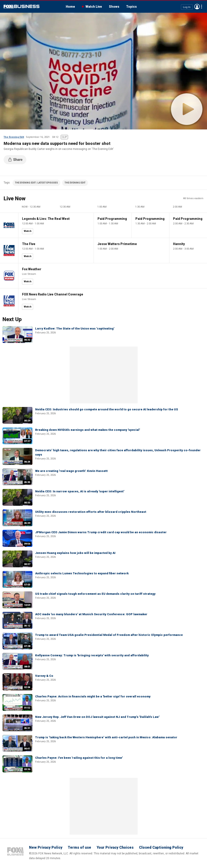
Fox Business (22, 7)
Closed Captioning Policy (161, 847)
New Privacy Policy (46, 847)
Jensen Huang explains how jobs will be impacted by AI (75, 553)
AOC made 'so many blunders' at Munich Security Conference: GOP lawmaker (91, 614)
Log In (187, 7)
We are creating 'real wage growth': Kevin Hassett (71, 471)
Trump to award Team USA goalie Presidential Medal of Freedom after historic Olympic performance (109, 635)
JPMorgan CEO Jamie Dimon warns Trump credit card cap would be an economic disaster (101, 532)
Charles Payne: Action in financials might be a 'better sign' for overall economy (93, 696)
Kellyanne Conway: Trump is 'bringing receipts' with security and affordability (92, 655)
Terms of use (79, 847)
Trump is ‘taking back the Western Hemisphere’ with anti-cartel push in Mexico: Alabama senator (106, 737)
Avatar (197, 7)
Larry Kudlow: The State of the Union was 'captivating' (75, 329)
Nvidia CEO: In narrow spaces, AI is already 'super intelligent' (80, 491)
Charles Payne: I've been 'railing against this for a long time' (79, 758)
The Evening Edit (14, 137)
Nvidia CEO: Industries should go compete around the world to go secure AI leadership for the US (107, 409)
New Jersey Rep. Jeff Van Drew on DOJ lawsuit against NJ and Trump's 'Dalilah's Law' (97, 717)
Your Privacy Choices (115, 847)
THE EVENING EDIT (75, 183)
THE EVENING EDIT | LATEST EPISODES (36, 183)
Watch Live (94, 7)
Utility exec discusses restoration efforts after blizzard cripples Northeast (91, 512)
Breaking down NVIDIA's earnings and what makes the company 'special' (88, 430)
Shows (114, 7)
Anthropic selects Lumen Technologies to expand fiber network (82, 573)
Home (70, 7)
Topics (131, 7)
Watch (28, 231)
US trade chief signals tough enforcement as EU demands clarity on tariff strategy (95, 594)
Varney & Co (44, 676)
